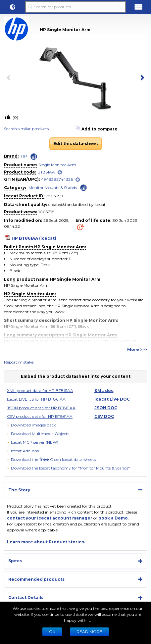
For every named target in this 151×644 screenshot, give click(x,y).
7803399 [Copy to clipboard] (54, 196)
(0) (15, 117)
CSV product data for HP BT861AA (40, 416)
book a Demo (113, 518)
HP (24, 156)
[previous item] (10, 78)
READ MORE (89, 632)
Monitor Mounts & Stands (53, 188)
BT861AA (46, 172)
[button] (13, 7)
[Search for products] (75, 7)
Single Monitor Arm (57, 165)
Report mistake (19, 362)
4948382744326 (57, 179)
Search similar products (26, 129)
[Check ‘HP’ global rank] (34, 157)
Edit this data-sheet (76, 144)
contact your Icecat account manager (50, 518)
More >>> (137, 349)
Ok (52, 632)
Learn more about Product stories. (46, 542)
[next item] (141, 78)
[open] (60, 172)
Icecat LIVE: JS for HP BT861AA (36, 399)
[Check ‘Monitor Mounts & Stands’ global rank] (83, 187)
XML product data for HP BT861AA (40, 391)
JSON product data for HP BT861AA (41, 408)
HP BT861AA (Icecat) (34, 238)
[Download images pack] (31, 425)
